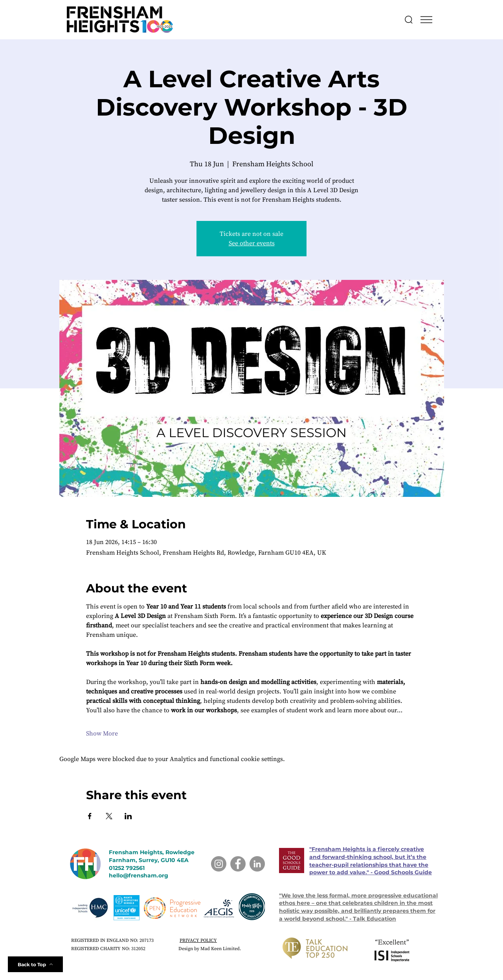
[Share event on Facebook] (90, 816)
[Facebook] (238, 864)
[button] (426, 20)
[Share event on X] (109, 816)
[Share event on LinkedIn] (128, 816)
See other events (252, 243)
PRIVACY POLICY (198, 940)
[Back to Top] (35, 964)
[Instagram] (219, 864)
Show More (102, 734)
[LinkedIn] (257, 864)
